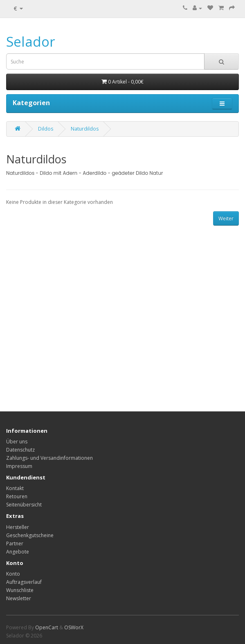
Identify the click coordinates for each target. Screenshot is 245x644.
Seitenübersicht (24, 505)
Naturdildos (85, 129)
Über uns (17, 442)
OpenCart (47, 627)
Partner (15, 543)
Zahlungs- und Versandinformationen (49, 458)
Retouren (17, 496)
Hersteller (18, 527)
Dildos (46, 129)
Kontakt (15, 488)
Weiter (226, 218)
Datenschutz (20, 450)
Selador (31, 42)
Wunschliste (20, 590)
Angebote (18, 552)
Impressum (19, 466)
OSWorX (74, 627)
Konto (13, 574)
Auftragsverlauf (24, 582)
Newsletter (19, 598)
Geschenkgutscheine (30, 535)
